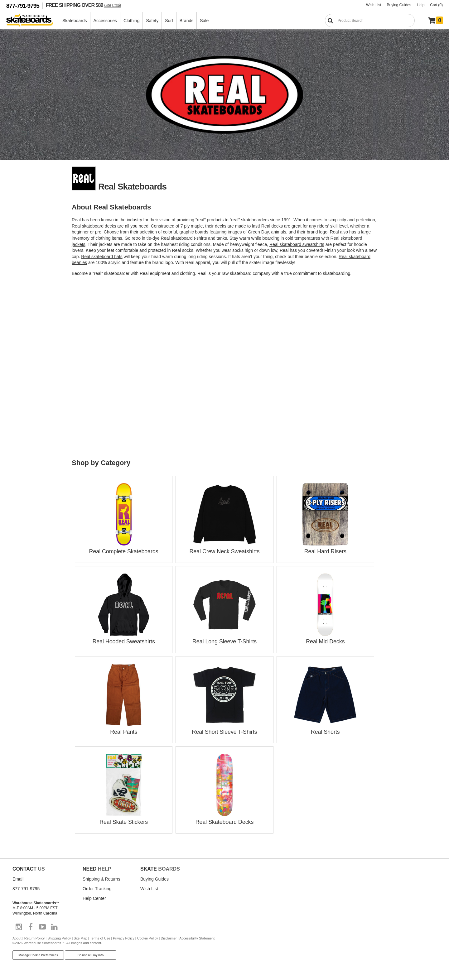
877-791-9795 (23, 6)
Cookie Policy (148, 937)
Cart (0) (436, 5)
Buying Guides (399, 5)
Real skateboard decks (94, 226)
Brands (187, 21)
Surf (169, 21)
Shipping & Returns (101, 877)
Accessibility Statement (197, 937)
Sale (205, 21)
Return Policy (34, 937)
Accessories (106, 21)
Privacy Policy (123, 937)
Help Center (94, 896)
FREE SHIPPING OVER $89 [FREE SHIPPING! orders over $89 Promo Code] (83, 5)
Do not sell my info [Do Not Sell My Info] (91, 953)
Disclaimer (169, 937)
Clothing (132, 21)
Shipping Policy (59, 937)
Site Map (80, 937)
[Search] (370, 21)
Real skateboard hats (102, 257)
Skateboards (75, 21)
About (17, 937)
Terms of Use (100, 937)
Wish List (374, 5)
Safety (152, 21)
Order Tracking (97, 887)
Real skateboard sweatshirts (297, 244)
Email (18, 877)
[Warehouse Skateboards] (33, 21)
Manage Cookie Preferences (38, 953)
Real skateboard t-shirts (184, 238)
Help (421, 5)
